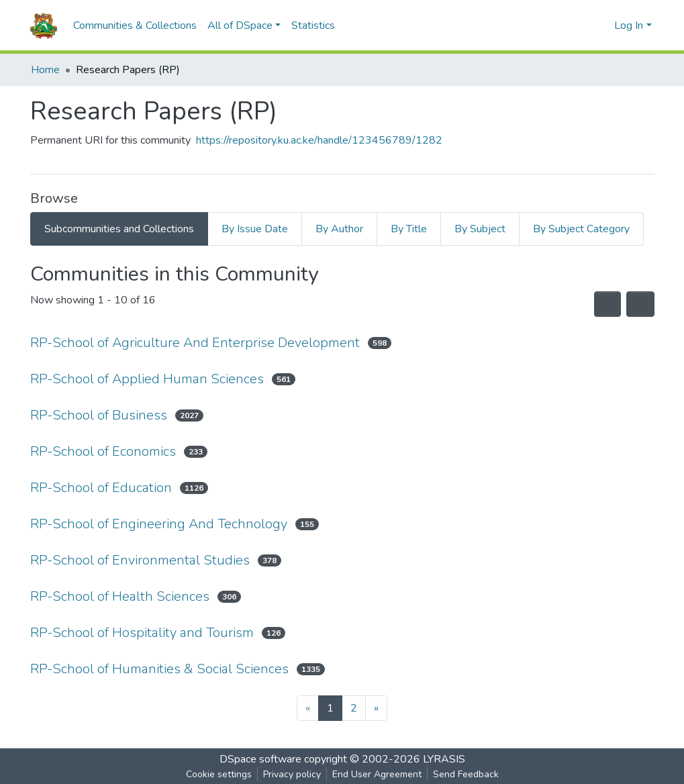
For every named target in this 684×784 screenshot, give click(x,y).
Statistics (313, 26)
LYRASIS (444, 759)
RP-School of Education (101, 488)
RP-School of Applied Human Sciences (147, 379)
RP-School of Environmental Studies (140, 560)
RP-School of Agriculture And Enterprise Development (195, 343)
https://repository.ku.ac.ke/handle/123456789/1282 (319, 140)
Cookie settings (219, 774)
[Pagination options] (640, 304)
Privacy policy (292, 774)
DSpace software (260, 759)
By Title (409, 229)
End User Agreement (377, 774)
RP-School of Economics (103, 451)
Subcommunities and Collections (119, 229)
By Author (339, 229)
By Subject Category (581, 229)
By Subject (480, 229)
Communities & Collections (135, 26)
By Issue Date (255, 229)
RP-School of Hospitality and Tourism (142, 633)
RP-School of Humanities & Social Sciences (159, 669)
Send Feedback (466, 774)
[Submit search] (580, 26)
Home (45, 70)
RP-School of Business (99, 415)
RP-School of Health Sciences (120, 596)
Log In (629, 26)
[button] (600, 26)
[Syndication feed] (607, 304)
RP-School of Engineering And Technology (159, 524)
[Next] (376, 708)
